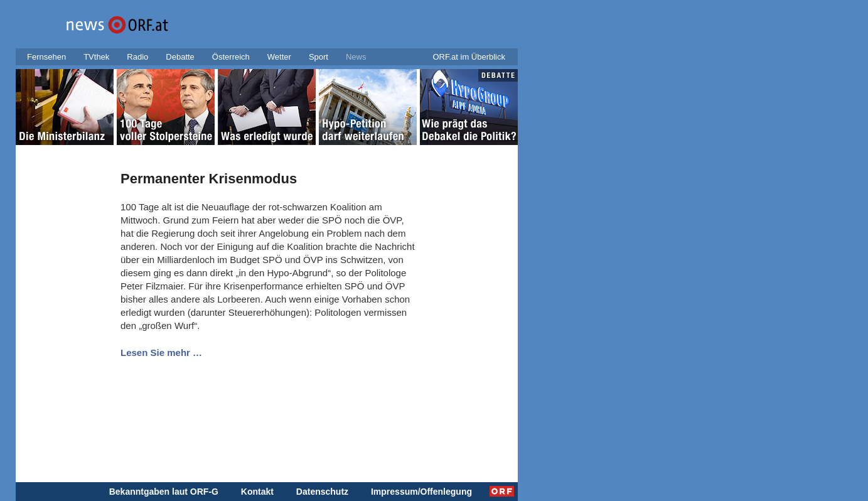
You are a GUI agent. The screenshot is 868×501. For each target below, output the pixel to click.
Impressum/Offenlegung (421, 492)
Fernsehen (46, 57)
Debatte (180, 57)
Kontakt (257, 492)
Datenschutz (322, 492)
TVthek (96, 57)
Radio (137, 57)
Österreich (231, 57)
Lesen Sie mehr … (161, 353)
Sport (319, 57)
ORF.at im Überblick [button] (469, 57)
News (356, 57)
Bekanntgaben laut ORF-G (164, 492)
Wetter (279, 57)
